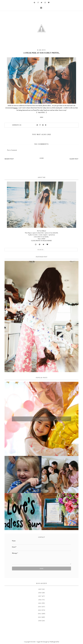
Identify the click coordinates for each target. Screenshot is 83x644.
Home (42, 158)
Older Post (74, 159)
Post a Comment (12, 150)
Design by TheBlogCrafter (51, 642)
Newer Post (9, 159)
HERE (43, 112)
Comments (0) (17, 125)
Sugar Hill (40, 642)
